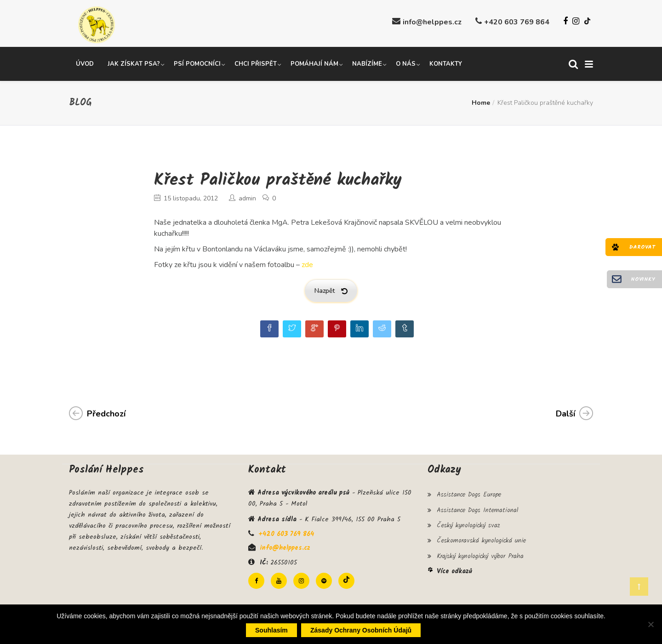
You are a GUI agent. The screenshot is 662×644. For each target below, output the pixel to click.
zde (307, 262)
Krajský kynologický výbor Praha (480, 545)
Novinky (643, 279)
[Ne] (651, 624)
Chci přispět (256, 61)
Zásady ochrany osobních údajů (361, 630)
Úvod (85, 61)
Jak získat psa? (134, 61)
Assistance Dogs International (477, 505)
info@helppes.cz (432, 22)
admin (247, 196)
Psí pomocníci (197, 61)
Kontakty (446, 61)
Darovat (642, 247)
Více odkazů (454, 559)
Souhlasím (271, 630)
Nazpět (331, 288)
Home (481, 100)
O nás (406, 61)
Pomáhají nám (314, 61)
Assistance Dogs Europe (469, 491)
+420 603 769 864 (517, 22)
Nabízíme (367, 61)
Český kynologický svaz (468, 518)
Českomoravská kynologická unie (481, 531)
